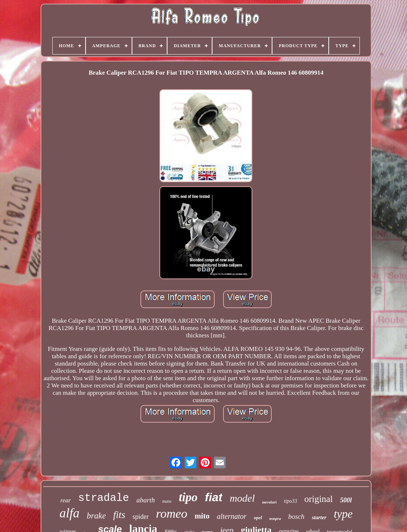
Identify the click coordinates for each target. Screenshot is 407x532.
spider (141, 517)
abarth (146, 500)
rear (66, 500)
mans (167, 501)
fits (119, 515)
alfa (69, 513)
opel (258, 518)
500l (346, 500)
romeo (172, 514)
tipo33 (290, 501)
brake (96, 516)
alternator (232, 516)
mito (202, 516)
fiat (214, 497)
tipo (188, 497)
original (319, 499)
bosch (296, 516)
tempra (275, 518)
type (343, 514)
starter (319, 517)
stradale (104, 498)
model (242, 498)
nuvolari (270, 502)
